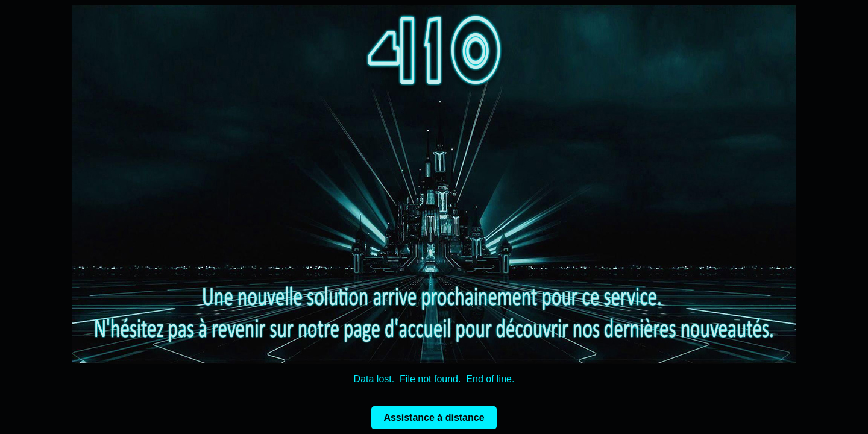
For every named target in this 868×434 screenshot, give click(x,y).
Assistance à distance (434, 417)
